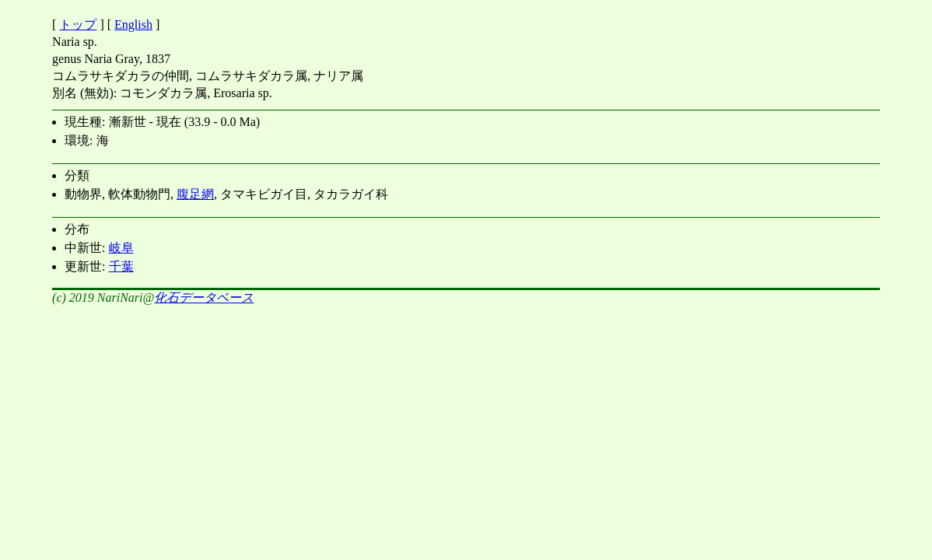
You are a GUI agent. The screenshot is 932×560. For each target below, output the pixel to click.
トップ (78, 24)
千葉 (121, 266)
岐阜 (121, 248)
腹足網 (195, 194)
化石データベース (204, 297)
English (133, 24)
